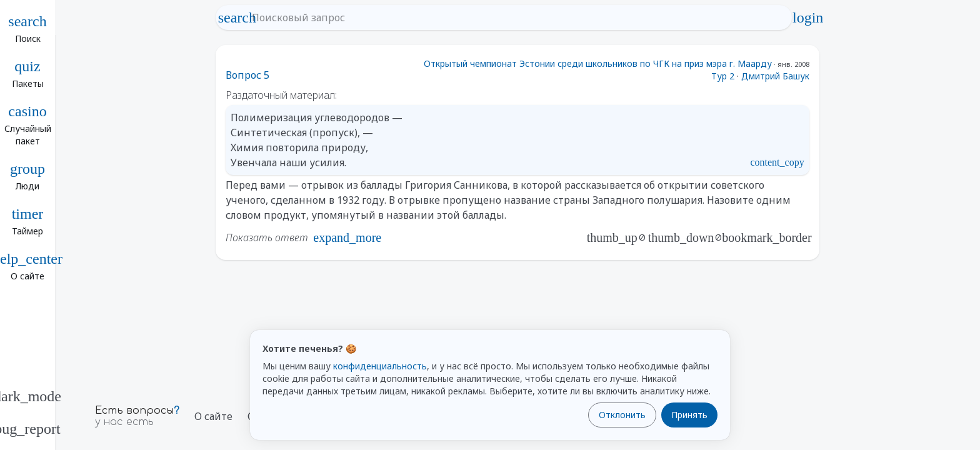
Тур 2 (723, 76)
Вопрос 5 (247, 75)
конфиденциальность (380, 366)
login (808, 17)
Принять (689, 415)
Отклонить (622, 415)
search (237, 17)
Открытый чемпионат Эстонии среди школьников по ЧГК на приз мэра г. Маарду (598, 63)
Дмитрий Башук (775, 76)
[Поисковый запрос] (515, 17)
